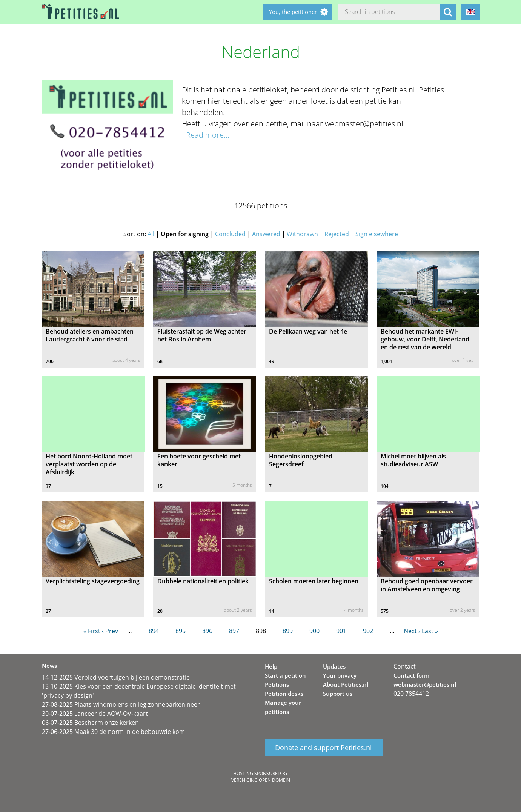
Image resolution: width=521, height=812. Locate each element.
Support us (338, 694)
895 (181, 631)
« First (92, 631)
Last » (430, 631)
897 (234, 631)
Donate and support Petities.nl (324, 748)
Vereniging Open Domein (261, 780)
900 (314, 631)
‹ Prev (110, 631)
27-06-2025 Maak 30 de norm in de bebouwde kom (113, 732)
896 (207, 631)
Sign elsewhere (377, 234)
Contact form (411, 675)
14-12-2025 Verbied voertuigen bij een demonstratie (116, 677)
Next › (412, 631)
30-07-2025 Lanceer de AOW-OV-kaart (95, 714)
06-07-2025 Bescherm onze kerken (90, 723)
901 (341, 631)
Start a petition (285, 675)
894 (154, 631)
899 (288, 631)
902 (368, 631)
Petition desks (284, 694)
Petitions (277, 684)
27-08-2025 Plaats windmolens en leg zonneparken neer (121, 704)
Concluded (230, 234)
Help (271, 666)
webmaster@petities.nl (425, 684)
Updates (334, 666)
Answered (266, 234)
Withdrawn (302, 234)
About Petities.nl (346, 684)
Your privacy (340, 675)
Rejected (337, 234)
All (151, 234)
